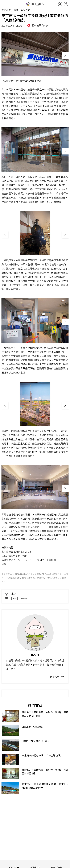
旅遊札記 (6, 10)
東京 (46, 25)
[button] (65, 55)
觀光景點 (24, 598)
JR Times (35, 4)
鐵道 (15, 598)
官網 (4, 564)
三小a (19, 25)
